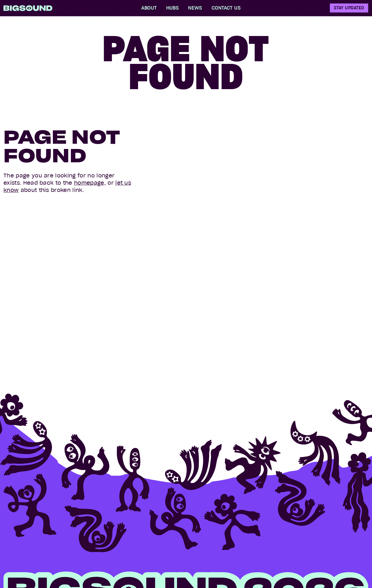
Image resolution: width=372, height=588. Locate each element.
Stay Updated (349, 8)
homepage (89, 183)
